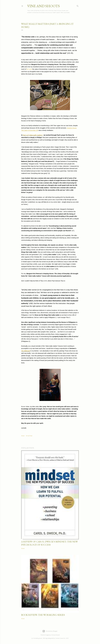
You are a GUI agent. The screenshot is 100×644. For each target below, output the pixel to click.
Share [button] (23, 436)
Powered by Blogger (50, 631)
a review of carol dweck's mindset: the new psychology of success (49, 543)
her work (29, 69)
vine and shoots (43, 6)
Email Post (29, 436)
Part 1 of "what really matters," (33, 135)
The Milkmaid (26, 351)
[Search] (78, 6)
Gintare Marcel (55, 635)
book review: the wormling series (43, 615)
